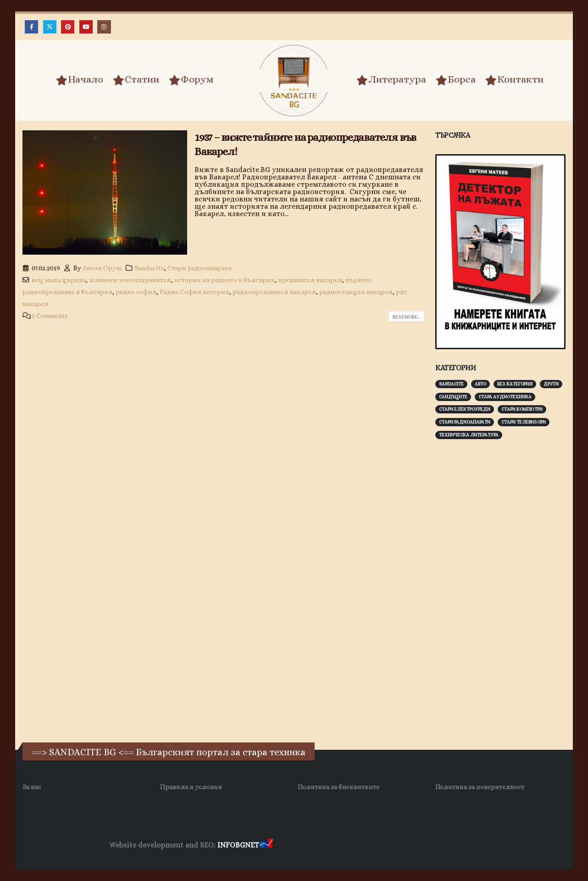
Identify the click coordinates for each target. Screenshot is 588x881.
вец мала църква (59, 280)
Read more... (406, 317)
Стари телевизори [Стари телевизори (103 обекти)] (524, 422)
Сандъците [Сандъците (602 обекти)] (453, 397)
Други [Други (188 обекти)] (551, 384)
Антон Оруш (102, 268)
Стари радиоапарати (200, 268)
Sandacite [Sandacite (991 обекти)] (451, 384)
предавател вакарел (310, 280)
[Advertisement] (504, 590)
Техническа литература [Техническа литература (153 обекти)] (469, 435)
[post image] (105, 193)
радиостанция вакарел (356, 292)
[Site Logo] (294, 81)
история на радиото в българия (225, 280)
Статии (136, 80)
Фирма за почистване (379, 845)
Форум (191, 80)
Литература (391, 80)
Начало (80, 80)
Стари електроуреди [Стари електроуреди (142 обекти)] (465, 409)
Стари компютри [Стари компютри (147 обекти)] (522, 409)
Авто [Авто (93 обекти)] (480, 384)
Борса (456, 80)
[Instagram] (104, 27)
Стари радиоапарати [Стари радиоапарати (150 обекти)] (465, 422)
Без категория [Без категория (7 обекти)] (515, 384)
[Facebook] (31, 27)
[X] (50, 27)
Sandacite (150, 268)
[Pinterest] (68, 27)
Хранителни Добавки (307, 845)
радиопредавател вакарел (274, 292)
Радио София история (194, 292)
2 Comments (50, 316)
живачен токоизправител (130, 280)
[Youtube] (86, 27)
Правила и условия (191, 787)
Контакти (514, 80)
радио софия (136, 292)
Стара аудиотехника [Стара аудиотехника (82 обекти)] (505, 397)
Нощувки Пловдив (446, 845)
